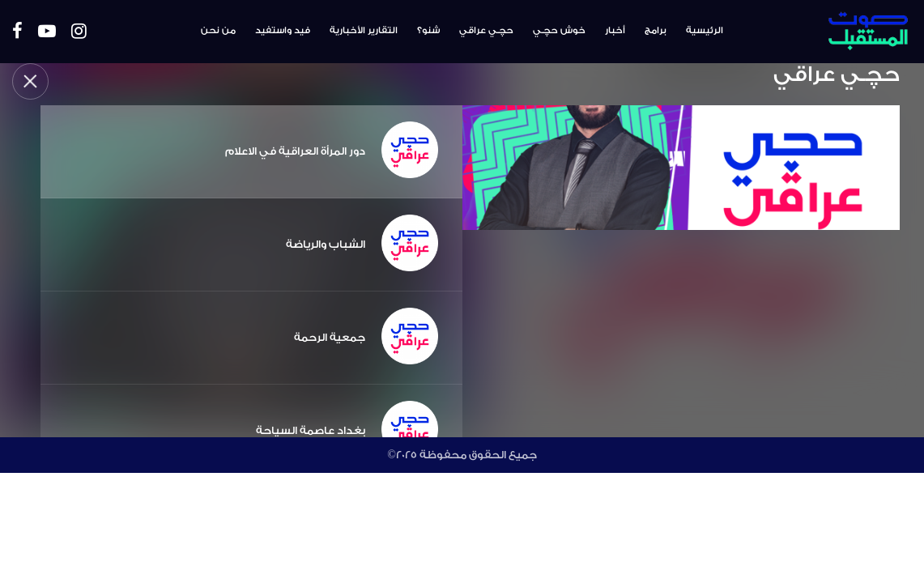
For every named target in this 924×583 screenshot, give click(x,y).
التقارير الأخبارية (364, 30)
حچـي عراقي (486, 30)
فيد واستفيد (283, 30)
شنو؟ (428, 30)
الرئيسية (705, 30)
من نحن (218, 30)
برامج (656, 30)
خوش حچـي (559, 30)
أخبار (615, 30)
